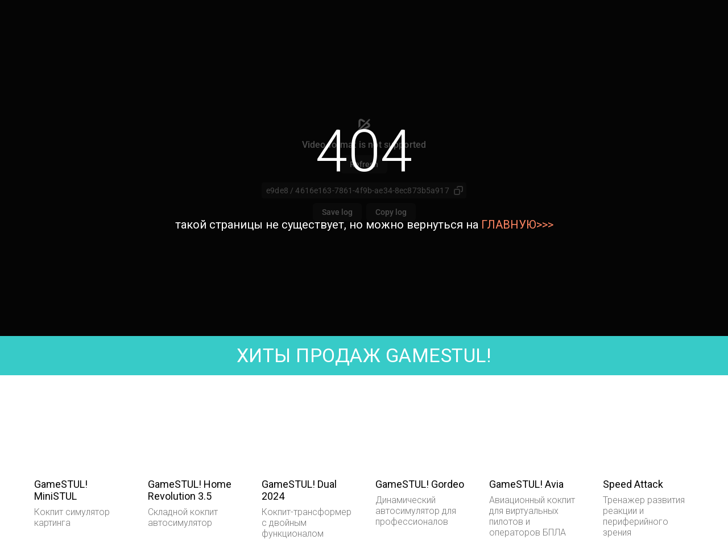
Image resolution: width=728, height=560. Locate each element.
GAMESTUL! (436, 355)
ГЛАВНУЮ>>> (517, 225)
